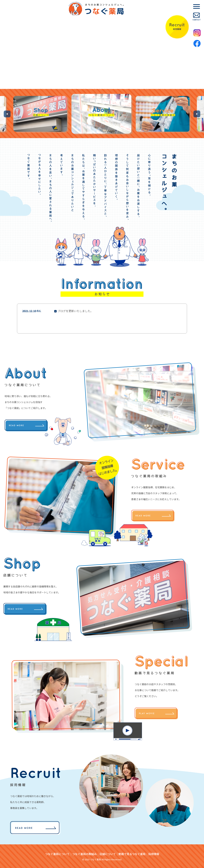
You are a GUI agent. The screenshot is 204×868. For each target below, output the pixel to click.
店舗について (108, 854)
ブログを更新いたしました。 (75, 311)
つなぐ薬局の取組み (84, 854)
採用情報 (154, 854)
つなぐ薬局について (57, 854)
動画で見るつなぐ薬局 (132, 854)
